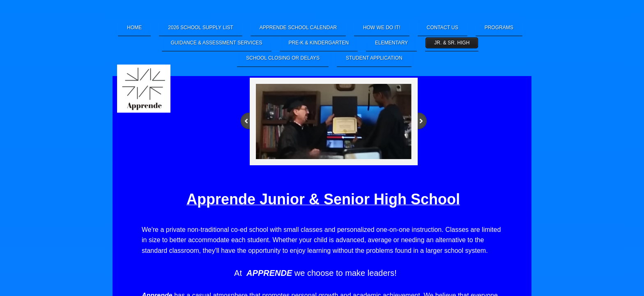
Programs (499, 28)
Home (134, 28)
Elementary (391, 43)
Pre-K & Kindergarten (319, 43)
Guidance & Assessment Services (217, 43)
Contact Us (443, 28)
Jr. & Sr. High (452, 43)
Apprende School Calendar (298, 28)
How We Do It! (382, 28)
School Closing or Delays (283, 58)
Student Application (374, 58)
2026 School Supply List (201, 28)
